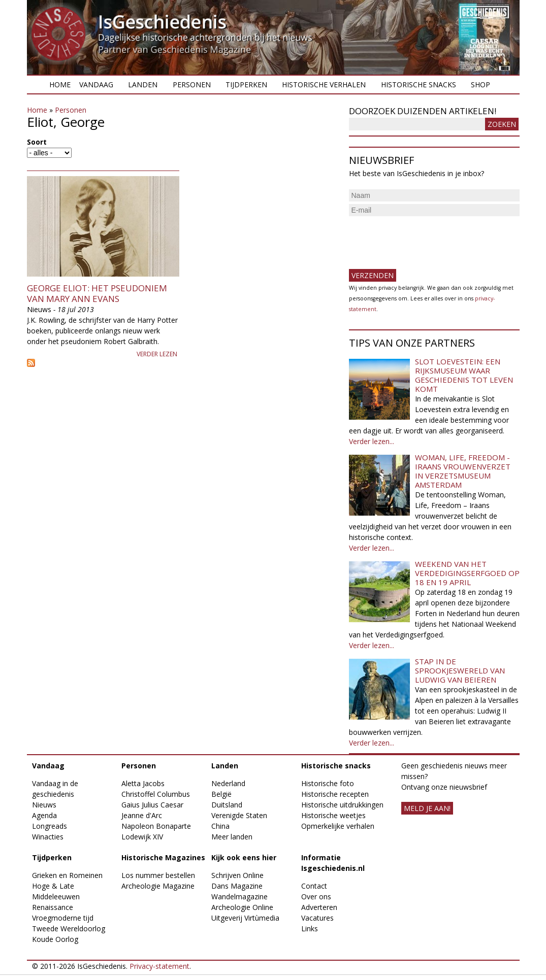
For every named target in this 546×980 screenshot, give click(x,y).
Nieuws (44, 805)
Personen (192, 85)
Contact (314, 886)
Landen (143, 85)
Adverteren (319, 907)
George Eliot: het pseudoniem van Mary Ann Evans (97, 293)
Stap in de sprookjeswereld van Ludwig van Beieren (460, 670)
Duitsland (227, 805)
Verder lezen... (372, 441)
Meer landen (232, 837)
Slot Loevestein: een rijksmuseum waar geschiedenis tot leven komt (464, 375)
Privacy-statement (159, 966)
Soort (37, 142)
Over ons (316, 897)
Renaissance (53, 907)
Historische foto (328, 783)
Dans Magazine (237, 886)
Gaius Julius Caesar (152, 805)
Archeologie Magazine (158, 886)
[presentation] (426, 239)
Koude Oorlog (55, 939)
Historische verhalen (324, 85)
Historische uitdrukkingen (342, 805)
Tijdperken (246, 85)
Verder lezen (157, 354)
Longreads (50, 826)
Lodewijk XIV (142, 837)
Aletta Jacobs (143, 783)
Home (60, 85)
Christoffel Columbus (156, 794)
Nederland (228, 783)
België (221, 794)
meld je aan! (427, 808)
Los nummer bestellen (158, 875)
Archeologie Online (242, 907)
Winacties (48, 837)
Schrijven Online (237, 875)
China (220, 826)
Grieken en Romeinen (67, 875)
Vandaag (96, 85)
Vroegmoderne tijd (63, 918)
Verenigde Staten (239, 815)
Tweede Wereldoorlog (69, 928)
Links (310, 928)
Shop (480, 85)
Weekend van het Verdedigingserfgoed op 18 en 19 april (467, 573)
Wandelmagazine (239, 897)
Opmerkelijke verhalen (338, 826)
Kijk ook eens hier (244, 857)
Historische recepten (335, 794)
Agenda (44, 815)
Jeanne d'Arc (142, 815)
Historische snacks (419, 85)
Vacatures (317, 918)
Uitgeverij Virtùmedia (245, 918)
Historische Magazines (163, 857)
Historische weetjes (333, 815)
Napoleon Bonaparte (156, 826)
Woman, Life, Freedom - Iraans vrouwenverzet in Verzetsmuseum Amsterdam (463, 471)
